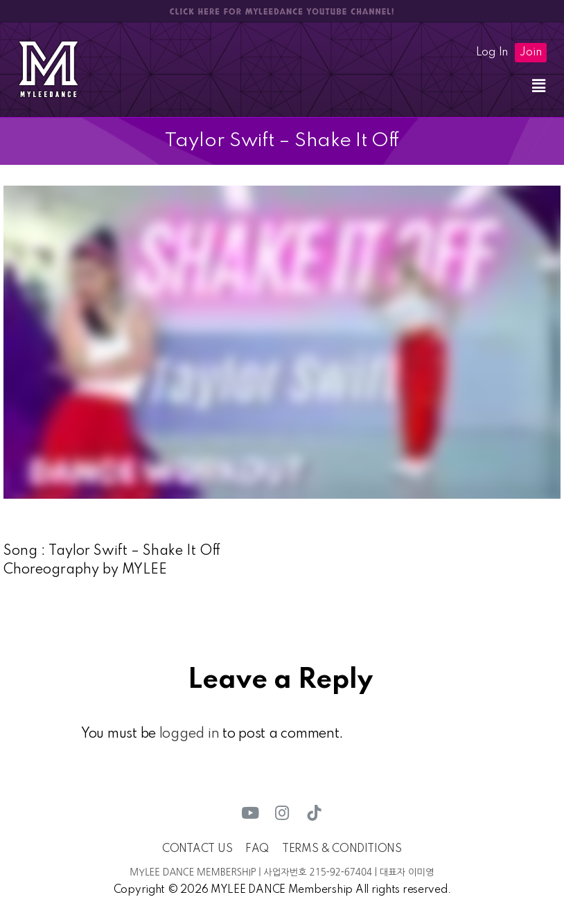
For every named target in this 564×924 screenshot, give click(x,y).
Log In (492, 53)
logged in (190, 734)
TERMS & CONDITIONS (342, 849)
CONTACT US (197, 849)
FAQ (257, 849)
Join (531, 53)
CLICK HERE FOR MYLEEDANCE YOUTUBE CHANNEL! (282, 12)
